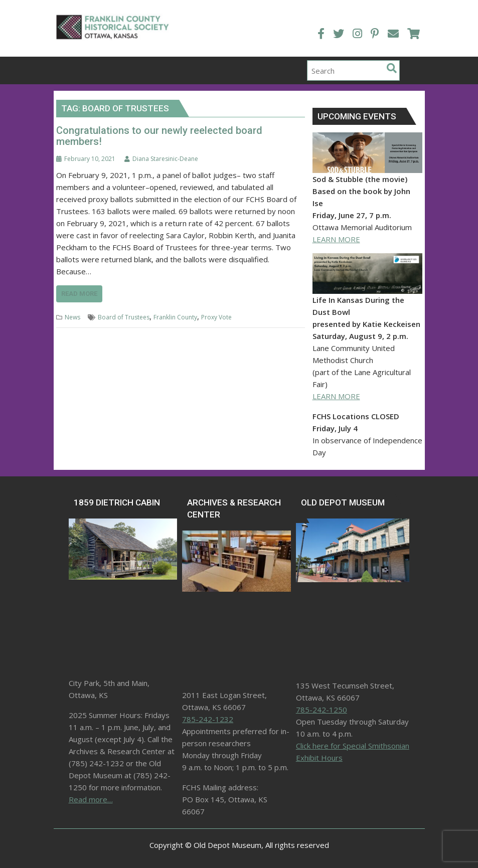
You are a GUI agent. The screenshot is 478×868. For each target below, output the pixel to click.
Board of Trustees (124, 316)
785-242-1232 (208, 718)
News (72, 316)
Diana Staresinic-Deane (161, 157)
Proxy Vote (216, 316)
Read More (79, 292)
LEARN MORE (336, 238)
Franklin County (175, 316)
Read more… (91, 798)
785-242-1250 (322, 708)
